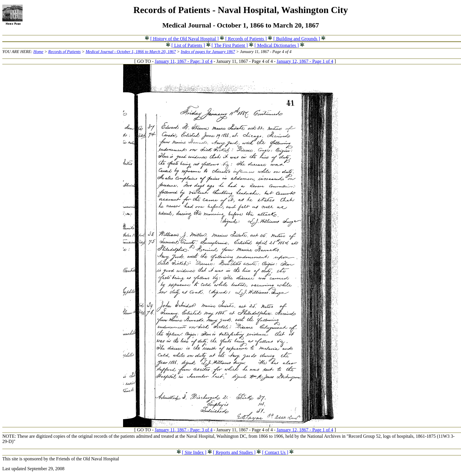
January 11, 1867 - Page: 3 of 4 (183, 61)
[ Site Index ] (194, 452)
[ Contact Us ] (275, 452)
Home (38, 52)
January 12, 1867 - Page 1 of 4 (305, 61)
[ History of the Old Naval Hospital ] (184, 39)
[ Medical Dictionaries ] (277, 45)
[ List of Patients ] (188, 45)
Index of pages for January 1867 (208, 52)
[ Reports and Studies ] (234, 452)
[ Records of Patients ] (246, 39)
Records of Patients (65, 52)
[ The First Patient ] (230, 45)
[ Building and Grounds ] (297, 39)
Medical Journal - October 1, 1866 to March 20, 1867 (131, 52)
